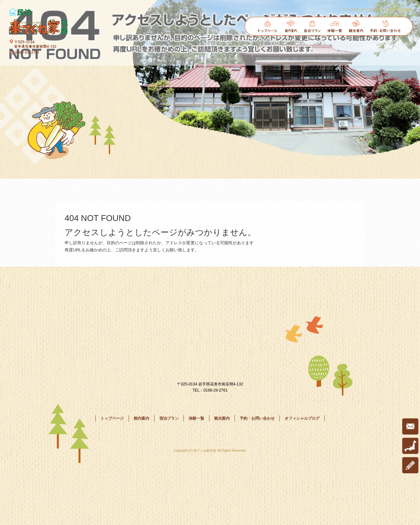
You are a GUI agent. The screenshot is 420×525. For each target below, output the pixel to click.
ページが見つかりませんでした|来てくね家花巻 (377, 10)
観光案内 (356, 26)
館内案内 (291, 26)
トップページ (268, 26)
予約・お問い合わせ (385, 26)
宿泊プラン (313, 26)
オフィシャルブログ (302, 418)
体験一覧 (335, 26)
